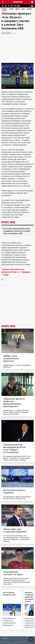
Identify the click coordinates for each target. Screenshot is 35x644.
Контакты (5, 638)
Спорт (14, 33)
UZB (15, 6)
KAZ (3, 6)
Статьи (11, 9)
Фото (23, 9)
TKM (12, 6)
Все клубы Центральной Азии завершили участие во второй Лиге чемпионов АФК (17, 231)
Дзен (6, 275)
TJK (9, 6)
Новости (4, 9)
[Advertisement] (17, 49)
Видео (18, 9)
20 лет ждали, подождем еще (9, 594)
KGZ (6, 6)
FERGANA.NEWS (18, 2)
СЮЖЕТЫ (30, 9)
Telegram (26, 272)
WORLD (19, 6)
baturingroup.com (19, 642)
